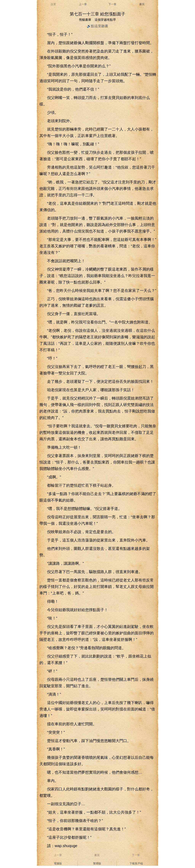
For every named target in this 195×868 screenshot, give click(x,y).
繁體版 (97, 863)
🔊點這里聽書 (97, 26)
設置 (53, 4)
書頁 (142, 4)
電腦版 (58, 863)
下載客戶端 (136, 863)
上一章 (83, 4)
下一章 (112, 4)
